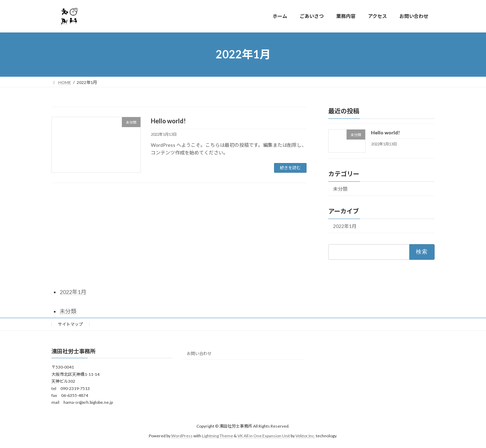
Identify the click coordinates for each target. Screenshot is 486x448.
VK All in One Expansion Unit (264, 436)
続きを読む (290, 168)
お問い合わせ (199, 354)
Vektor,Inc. (305, 436)
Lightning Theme (217, 436)
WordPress (182, 436)
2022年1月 (345, 226)
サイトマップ (70, 324)
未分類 (340, 189)
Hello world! (168, 121)
